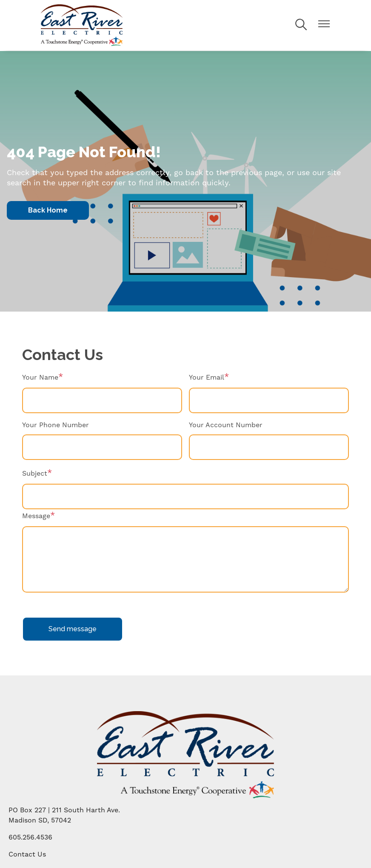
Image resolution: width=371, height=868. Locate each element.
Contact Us (27, 854)
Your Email (207, 377)
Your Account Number (226, 425)
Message (36, 516)
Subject (35, 474)
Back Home (48, 210)
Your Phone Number (56, 425)
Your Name (40, 377)
